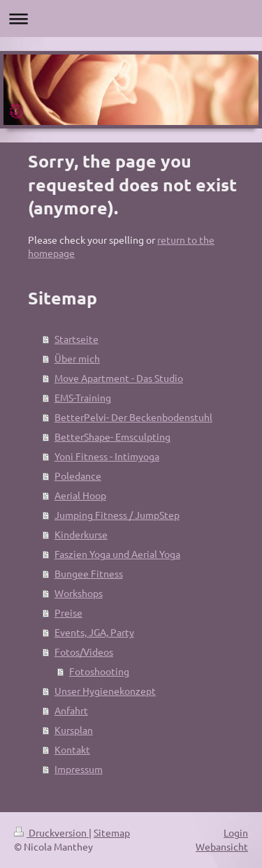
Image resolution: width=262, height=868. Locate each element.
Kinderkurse (81, 534)
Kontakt (72, 749)
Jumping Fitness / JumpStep (117, 515)
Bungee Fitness (89, 573)
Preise (68, 612)
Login (236, 832)
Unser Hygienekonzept (105, 691)
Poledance (78, 476)
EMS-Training (83, 397)
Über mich (77, 358)
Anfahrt (71, 710)
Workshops (79, 593)
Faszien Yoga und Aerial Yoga (117, 554)
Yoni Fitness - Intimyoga (107, 456)
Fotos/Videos (84, 652)
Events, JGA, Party (94, 632)
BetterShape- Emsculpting (112, 436)
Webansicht (222, 846)
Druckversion (51, 832)
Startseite (77, 339)
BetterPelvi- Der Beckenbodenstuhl (133, 417)
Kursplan (74, 730)
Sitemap (112, 832)
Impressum (79, 769)
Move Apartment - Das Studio (119, 378)
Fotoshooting (99, 671)
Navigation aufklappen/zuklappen (131, 19)
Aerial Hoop (80, 495)
